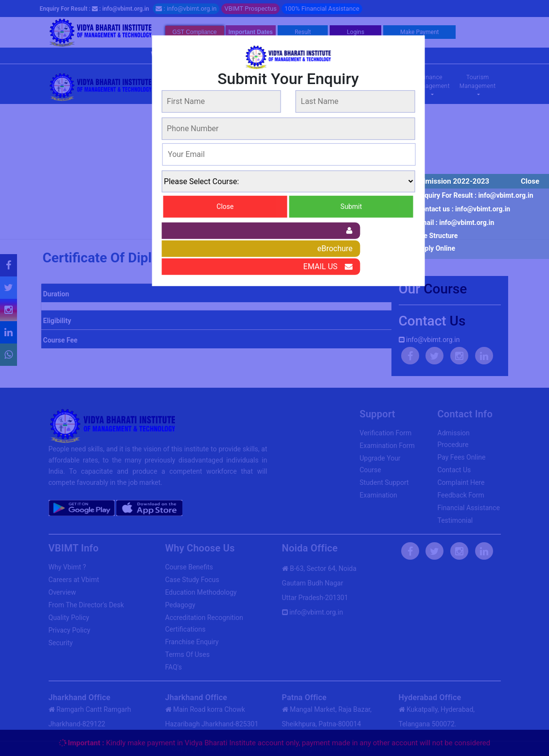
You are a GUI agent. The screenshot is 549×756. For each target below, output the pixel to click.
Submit (351, 206)
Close (530, 181)
